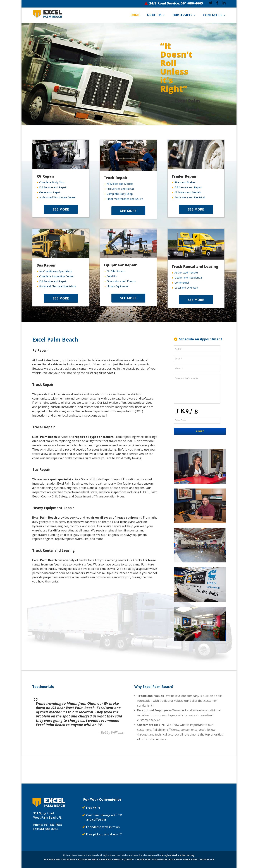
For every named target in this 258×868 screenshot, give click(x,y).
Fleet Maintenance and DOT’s (125, 199)
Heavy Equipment (118, 286)
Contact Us (213, 15)
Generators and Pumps (121, 281)
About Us (154, 15)
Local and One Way (186, 287)
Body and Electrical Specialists (58, 286)
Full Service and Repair (53, 187)
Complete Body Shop (52, 182)
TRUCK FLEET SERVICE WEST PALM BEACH (191, 859)
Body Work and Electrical (190, 197)
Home (135, 15)
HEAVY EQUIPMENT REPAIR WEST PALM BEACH (141, 859)
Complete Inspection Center (57, 276)
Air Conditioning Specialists (56, 271)
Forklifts (112, 276)
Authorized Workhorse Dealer (58, 197)
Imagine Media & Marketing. (178, 855)
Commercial (182, 282)
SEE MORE (61, 209)
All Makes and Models (120, 184)
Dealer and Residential (188, 277)
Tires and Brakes (185, 182)
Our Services (182, 15)
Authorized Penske (186, 272)
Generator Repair (50, 192)
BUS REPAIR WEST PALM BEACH (96, 859)
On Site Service (116, 271)
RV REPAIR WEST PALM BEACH (61, 859)
